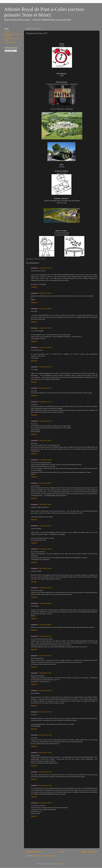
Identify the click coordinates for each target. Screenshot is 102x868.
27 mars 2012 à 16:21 (45, 309)
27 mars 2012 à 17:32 (45, 402)
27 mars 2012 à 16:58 (45, 328)
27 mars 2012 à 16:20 (45, 293)
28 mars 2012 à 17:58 (45, 785)
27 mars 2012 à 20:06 (45, 588)
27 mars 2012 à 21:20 (45, 636)
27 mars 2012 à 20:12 (45, 603)
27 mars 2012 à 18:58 (45, 460)
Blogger (62, 864)
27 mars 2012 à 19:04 (45, 483)
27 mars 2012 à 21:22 (45, 656)
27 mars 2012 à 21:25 (45, 673)
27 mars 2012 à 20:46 (45, 625)
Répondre (34, 287)
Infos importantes (10, 42)
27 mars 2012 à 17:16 (45, 367)
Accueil (62, 852)
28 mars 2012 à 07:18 (45, 712)
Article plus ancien (90, 852)
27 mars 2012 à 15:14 (45, 268)
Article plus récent (34, 852)
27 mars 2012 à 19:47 (45, 526)
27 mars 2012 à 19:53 (45, 568)
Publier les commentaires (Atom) (45, 856)
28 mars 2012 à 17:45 (45, 772)
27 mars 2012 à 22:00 (45, 691)
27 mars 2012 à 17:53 (45, 421)
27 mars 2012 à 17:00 (45, 347)
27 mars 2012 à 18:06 (45, 440)
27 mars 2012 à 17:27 (45, 388)
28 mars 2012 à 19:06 (45, 803)
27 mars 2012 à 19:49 (45, 549)
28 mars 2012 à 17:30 (45, 735)
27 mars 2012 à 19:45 (45, 504)
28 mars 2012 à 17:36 (45, 753)
